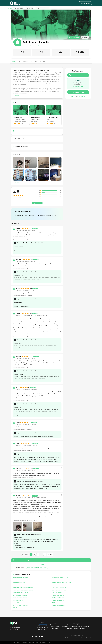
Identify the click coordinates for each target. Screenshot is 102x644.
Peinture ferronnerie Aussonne (21, 593)
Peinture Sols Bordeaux (58, 598)
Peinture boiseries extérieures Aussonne (23, 590)
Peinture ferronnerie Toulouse (60, 585)
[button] (61, 228)
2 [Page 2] (34, 554)
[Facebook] (80, 96)
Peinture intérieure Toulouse (20, 603)
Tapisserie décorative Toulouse (60, 577)
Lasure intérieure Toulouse (59, 588)
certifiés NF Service (50, 215)
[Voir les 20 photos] (74, 37)
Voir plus (16, 96)
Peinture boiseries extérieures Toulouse (62, 582)
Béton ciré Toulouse (57, 593)
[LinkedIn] (84, 96)
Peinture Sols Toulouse (58, 595)
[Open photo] (17, 527)
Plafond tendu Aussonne (19, 582)
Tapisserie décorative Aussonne (21, 585)
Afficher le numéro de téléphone (78, 75)
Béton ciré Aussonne (18, 600)
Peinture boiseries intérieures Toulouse (62, 580)
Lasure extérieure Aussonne (20, 598)
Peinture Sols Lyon (57, 603)
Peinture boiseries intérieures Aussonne (23, 588)
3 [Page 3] (38, 554)
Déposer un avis (78, 92)
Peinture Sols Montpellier (59, 605)
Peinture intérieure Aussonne (20, 577)
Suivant (50, 554)
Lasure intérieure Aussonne (20, 595)
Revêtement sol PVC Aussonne (20, 580)
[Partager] (85, 37)
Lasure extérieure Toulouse (59, 590)
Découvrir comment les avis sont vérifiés (37, 567)
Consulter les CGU (19, 567)
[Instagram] (82, 96)
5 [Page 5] (45, 554)
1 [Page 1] (31, 554)
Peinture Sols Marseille (58, 600)
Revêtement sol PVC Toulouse (20, 605)
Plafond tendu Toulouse (19, 608)
